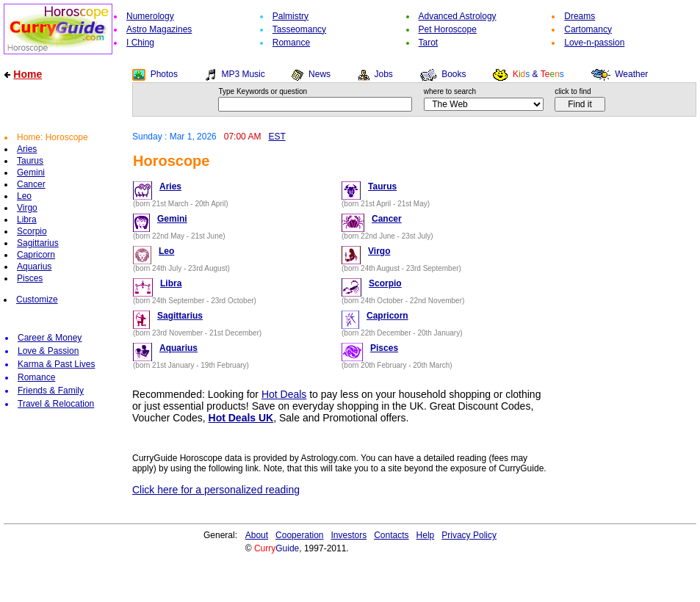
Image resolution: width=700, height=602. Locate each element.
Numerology (150, 16)
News (320, 74)
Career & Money (50, 338)
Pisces (30, 278)
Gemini (31, 173)
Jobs (383, 74)
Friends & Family (51, 391)
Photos (164, 74)
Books (454, 74)
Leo (24, 196)
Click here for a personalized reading (216, 490)
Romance (291, 43)
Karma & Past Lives (56, 364)
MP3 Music (243, 74)
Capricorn (36, 255)
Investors (349, 535)
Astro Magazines (159, 29)
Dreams (580, 16)
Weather (631, 74)
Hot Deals (284, 394)
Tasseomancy (299, 29)
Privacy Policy (469, 535)
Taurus (30, 161)
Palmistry (291, 16)
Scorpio (32, 231)
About (257, 535)
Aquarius (34, 266)
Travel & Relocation (56, 404)
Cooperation (299, 535)
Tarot (429, 43)
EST (277, 137)
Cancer (31, 184)
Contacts (391, 535)
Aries (27, 149)
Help (426, 535)
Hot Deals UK (241, 418)
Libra (27, 220)
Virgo (27, 208)
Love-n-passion (594, 43)
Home (28, 74)
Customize (37, 300)
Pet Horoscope (448, 29)
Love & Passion (48, 351)
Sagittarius (38, 243)
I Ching (140, 43)
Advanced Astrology (458, 16)
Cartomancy (588, 29)
